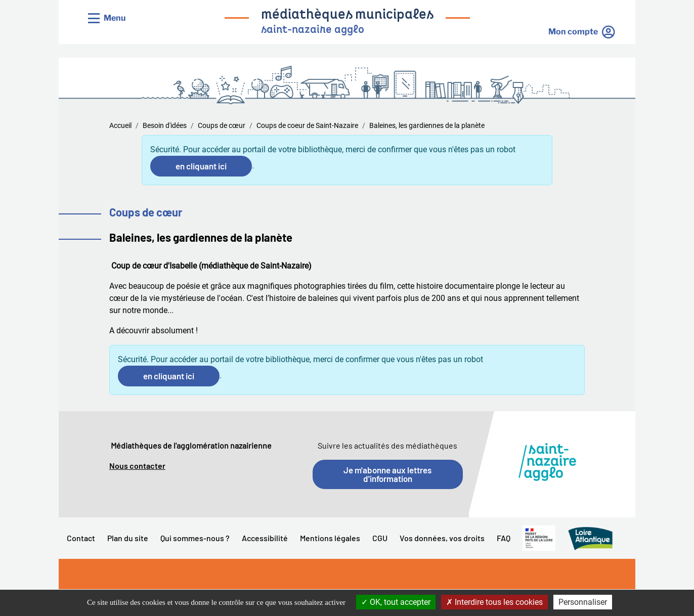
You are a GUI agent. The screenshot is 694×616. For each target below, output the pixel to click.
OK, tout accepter (396, 602)
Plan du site (128, 538)
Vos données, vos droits (442, 538)
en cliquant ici (201, 166)
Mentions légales (330, 538)
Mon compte (573, 32)
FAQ (504, 538)
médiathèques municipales (347, 15)
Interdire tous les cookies (494, 602)
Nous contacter (137, 466)
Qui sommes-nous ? (195, 538)
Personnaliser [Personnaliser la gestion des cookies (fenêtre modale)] (583, 602)
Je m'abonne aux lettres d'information (387, 474)
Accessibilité (265, 538)
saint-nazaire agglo (313, 30)
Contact (81, 538)
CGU (380, 538)
